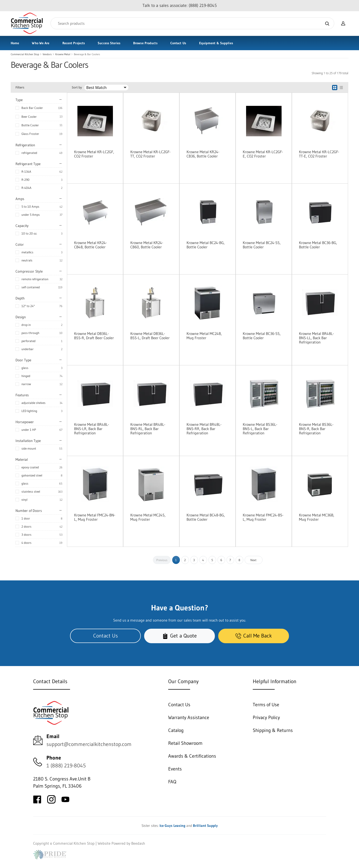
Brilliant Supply (205, 826)
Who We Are (41, 43)
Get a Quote (179, 636)
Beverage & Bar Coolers (87, 54)
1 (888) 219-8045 (66, 766)
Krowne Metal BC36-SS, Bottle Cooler (262, 336)
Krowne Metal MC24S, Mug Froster (148, 517)
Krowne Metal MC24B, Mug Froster (204, 336)
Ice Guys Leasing (172, 826)
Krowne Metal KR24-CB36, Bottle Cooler (203, 154)
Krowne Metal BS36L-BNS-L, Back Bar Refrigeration (260, 429)
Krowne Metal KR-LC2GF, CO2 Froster (94, 154)
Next (253, 560)
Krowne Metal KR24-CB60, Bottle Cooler (147, 245)
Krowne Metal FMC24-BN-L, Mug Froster (95, 517)
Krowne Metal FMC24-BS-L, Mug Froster (263, 517)
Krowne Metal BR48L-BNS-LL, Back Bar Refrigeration (316, 338)
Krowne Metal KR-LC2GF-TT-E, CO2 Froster (319, 154)
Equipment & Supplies (216, 43)
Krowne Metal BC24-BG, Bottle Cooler (206, 245)
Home (15, 43)
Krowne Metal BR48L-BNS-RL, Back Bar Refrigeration (148, 429)
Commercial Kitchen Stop (25, 54)
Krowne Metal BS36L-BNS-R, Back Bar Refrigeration (316, 429)
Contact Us (178, 43)
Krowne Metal (63, 54)
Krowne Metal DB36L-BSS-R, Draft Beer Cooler (94, 336)
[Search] (192, 23)
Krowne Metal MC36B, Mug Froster (317, 517)
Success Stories (109, 43)
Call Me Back (254, 636)
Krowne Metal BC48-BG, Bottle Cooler (206, 517)
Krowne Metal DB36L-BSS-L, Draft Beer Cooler (150, 336)
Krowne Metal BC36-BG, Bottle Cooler (318, 245)
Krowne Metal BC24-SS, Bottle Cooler (262, 245)
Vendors (47, 54)
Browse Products (145, 43)
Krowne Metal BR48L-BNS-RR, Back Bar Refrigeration (204, 429)
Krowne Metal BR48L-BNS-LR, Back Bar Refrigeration (92, 429)
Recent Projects (74, 43)
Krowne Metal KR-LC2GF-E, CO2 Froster (263, 154)
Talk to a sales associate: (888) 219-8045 (180, 5)
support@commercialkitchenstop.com (89, 744)
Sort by (77, 87)
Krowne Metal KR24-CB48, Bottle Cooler (91, 245)
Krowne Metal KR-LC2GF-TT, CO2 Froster (150, 154)
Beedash (138, 843)
